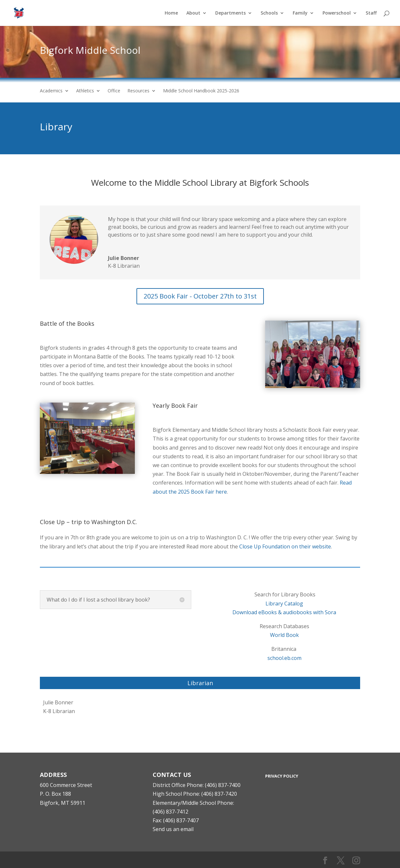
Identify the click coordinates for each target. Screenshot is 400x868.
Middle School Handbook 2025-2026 (201, 91)
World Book (284, 635)
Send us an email (173, 829)
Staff (371, 13)
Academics (51, 91)
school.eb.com (284, 658)
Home (171, 13)
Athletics (85, 91)
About (193, 13)
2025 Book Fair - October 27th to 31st (200, 296)
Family (300, 13)
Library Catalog (284, 604)
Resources (138, 91)
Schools (269, 13)
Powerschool (337, 13)
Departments (230, 13)
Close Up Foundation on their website (285, 546)
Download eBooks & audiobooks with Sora (284, 612)
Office (114, 91)
